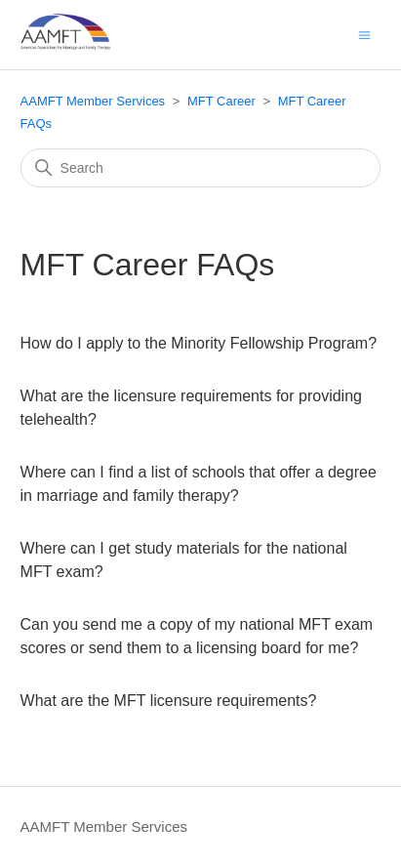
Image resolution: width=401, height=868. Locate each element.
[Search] (201, 168)
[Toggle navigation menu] (364, 34)
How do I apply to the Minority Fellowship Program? (199, 343)
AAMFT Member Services (93, 101)
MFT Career (221, 101)
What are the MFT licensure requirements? (169, 701)
